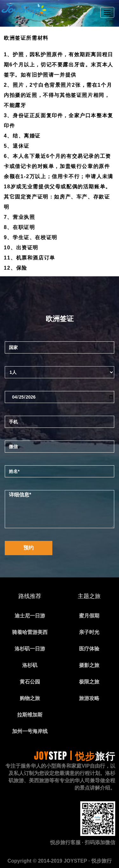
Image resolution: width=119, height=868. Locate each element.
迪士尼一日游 (30, 616)
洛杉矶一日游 (30, 649)
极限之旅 (89, 682)
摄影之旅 (89, 665)
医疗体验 (89, 649)
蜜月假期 (89, 616)
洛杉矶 (30, 665)
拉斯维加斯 (30, 715)
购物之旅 (30, 698)
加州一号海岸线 (30, 731)
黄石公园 (30, 682)
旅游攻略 (89, 698)
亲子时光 (89, 632)
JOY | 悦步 (75, 756)
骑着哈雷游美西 (30, 632)
